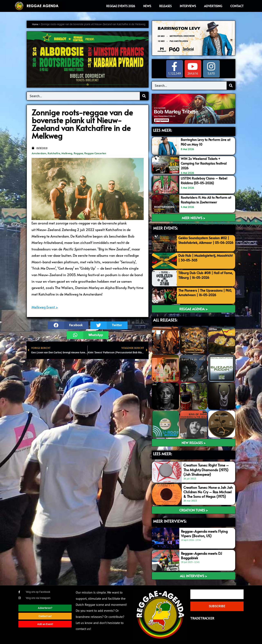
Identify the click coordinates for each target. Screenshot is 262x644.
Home (36, 24)
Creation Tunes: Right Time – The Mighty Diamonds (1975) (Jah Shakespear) (206, 469)
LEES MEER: (163, 130)
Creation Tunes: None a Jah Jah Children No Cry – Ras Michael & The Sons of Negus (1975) (208, 491)
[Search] (144, 96)
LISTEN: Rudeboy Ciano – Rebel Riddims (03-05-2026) (205, 180)
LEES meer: (163, 453)
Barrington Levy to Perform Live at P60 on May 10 (207, 142)
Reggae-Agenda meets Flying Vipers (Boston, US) (204, 533)
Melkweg (67, 153)
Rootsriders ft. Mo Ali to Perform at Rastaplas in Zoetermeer (206, 199)
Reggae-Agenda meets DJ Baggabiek (202, 555)
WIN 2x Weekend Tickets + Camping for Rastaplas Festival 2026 (205, 163)
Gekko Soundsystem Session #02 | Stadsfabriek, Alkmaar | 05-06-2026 (206, 242)
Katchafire (54, 153)
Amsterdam (39, 153)
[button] (68, 325)
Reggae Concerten (95, 153)
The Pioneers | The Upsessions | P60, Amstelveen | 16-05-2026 (203, 292)
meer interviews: (170, 521)
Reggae (78, 153)
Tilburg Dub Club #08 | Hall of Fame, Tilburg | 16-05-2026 (202, 275)
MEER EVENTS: (165, 228)
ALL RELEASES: (165, 319)
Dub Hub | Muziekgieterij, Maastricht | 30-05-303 (198, 257)
